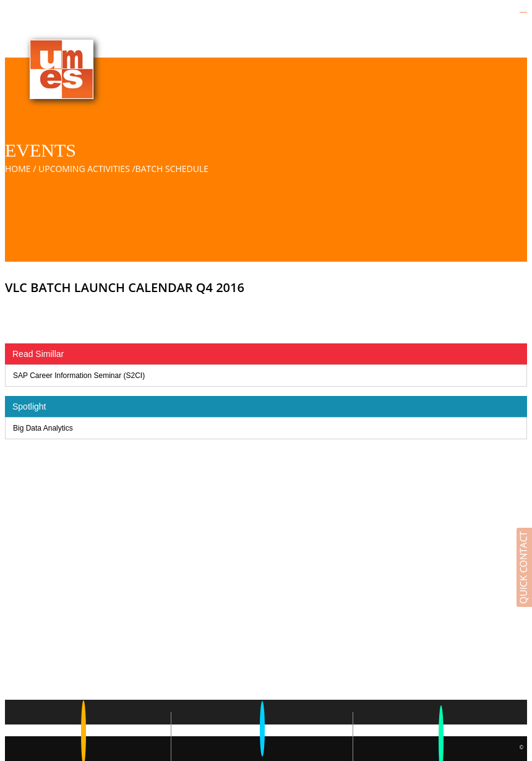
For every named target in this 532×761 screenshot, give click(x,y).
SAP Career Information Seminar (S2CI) (79, 376)
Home (18, 169)
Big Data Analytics (43, 428)
